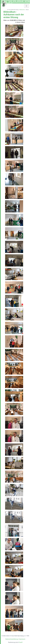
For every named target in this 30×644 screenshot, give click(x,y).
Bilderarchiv (22, 10)
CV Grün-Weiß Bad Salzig (13, 10)
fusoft (21, 642)
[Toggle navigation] (26, 6)
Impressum (22, 639)
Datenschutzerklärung (12, 639)
